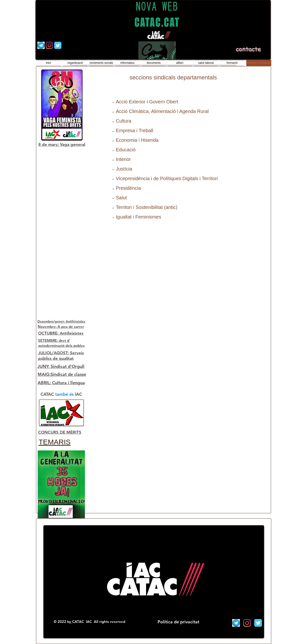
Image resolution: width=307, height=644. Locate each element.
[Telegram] (41, 45)
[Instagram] (49, 45)
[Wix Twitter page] (58, 45)
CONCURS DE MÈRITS (60, 432)
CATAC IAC (83, 622)
